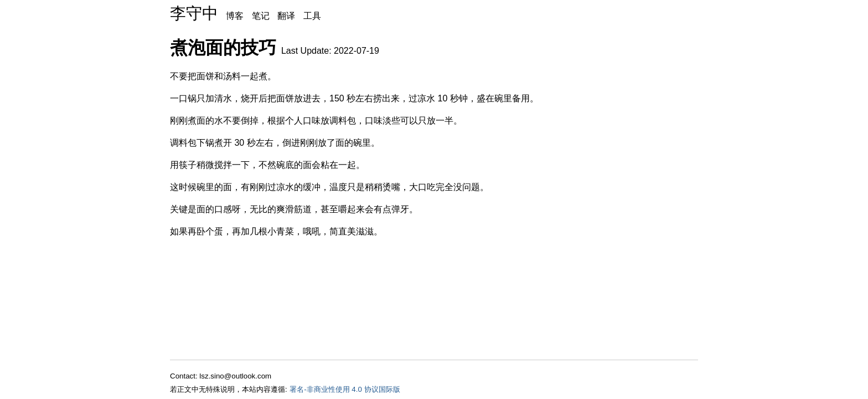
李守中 (194, 13)
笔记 (261, 16)
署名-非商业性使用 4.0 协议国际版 (345, 389)
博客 (235, 16)
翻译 (286, 16)
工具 (312, 16)
